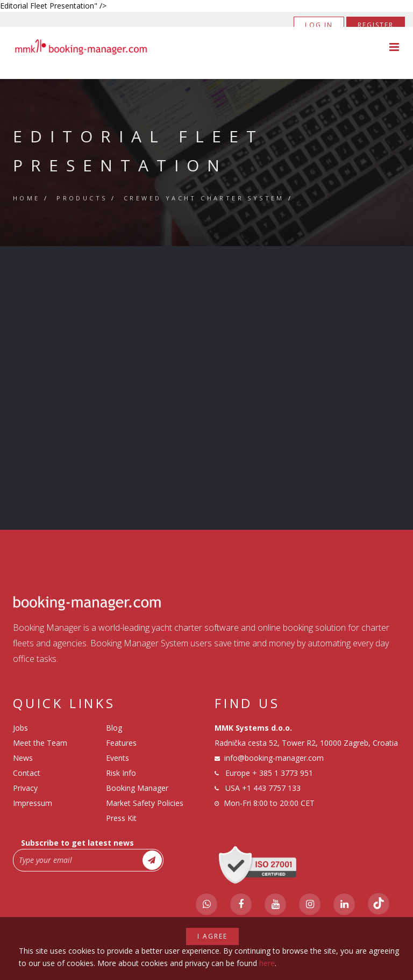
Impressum (33, 803)
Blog (114, 728)
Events (118, 758)
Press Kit (121, 818)
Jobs (20, 728)
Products (82, 198)
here (267, 963)
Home (27, 198)
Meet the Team (40, 743)
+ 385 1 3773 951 (283, 773)
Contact (27, 773)
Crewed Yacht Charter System (204, 198)
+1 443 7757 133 (271, 788)
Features (121, 743)
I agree (212, 936)
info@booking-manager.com (274, 758)
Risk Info (121, 773)
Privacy (25, 788)
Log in (319, 25)
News (23, 758)
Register (376, 25)
